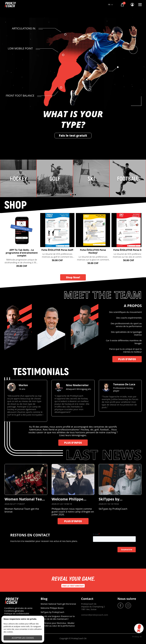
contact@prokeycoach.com (95, 615)
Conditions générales (14, 611)
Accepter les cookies (23, 638)
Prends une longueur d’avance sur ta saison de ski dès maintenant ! (58, 618)
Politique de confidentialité (17, 614)
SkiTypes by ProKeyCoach (52, 612)
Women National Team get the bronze (58, 604)
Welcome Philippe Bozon (52, 608)
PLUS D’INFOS (127, 359)
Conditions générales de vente (18, 608)
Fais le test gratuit (73, 135)
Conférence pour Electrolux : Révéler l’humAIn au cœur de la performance (58, 624)
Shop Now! (73, 277)
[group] (26, 401)
